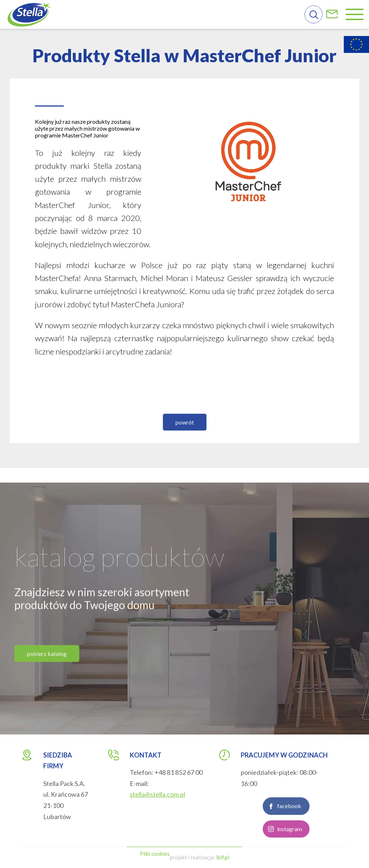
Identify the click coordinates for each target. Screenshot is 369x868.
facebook (289, 839)
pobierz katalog (47, 686)
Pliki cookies (155, 854)
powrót (185, 455)
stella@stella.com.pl (157, 794)
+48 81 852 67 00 (179, 772)
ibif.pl (223, 857)
